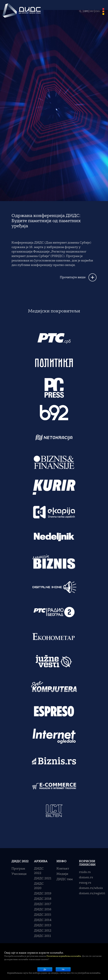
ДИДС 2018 (43, 899)
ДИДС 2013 (43, 925)
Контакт (63, 869)
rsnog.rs (85, 883)
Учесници (19, 874)
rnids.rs (85, 872)
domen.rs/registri (92, 893)
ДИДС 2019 (43, 894)
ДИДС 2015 (43, 915)
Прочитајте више (73, 277)
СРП (86, 11)
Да (45, 969)
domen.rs (86, 877)
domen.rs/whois (91, 888)
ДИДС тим (65, 879)
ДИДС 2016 (43, 909)
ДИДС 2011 (42, 936)
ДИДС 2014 (43, 920)
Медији (62, 874)
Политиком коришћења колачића (64, 956)
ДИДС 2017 (43, 904)
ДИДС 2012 (43, 931)
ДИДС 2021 (43, 878)
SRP (92, 11)
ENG (97, 11)
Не (63, 969)
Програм (18, 869)
